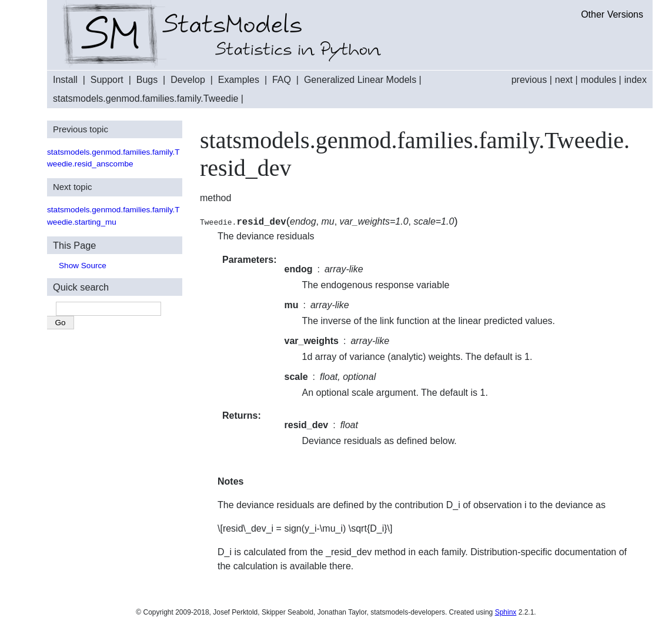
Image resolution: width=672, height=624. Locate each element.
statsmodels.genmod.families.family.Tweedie (146, 99)
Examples (239, 80)
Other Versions (612, 14)
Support (107, 80)
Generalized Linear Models (360, 80)
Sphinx (506, 612)
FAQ (282, 80)
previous (529, 80)
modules (599, 80)
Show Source (83, 266)
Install (65, 80)
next (564, 80)
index (636, 80)
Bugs (147, 80)
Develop (188, 80)
